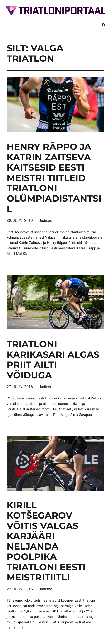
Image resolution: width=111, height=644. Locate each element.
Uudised (45, 221)
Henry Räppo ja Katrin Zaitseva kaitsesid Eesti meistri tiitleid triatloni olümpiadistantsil (54, 178)
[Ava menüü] (9, 25)
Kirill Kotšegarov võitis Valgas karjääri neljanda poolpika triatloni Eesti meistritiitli (46, 541)
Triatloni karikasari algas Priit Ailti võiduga (53, 360)
